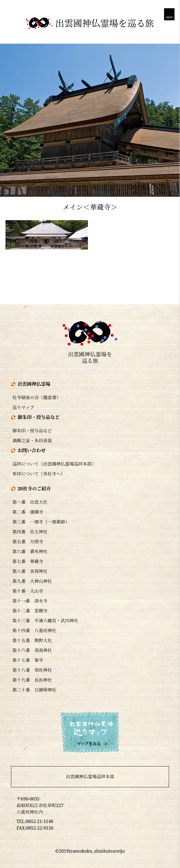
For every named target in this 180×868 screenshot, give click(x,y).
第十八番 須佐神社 (32, 670)
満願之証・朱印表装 (32, 441)
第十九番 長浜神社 (32, 680)
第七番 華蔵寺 (28, 561)
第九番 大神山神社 (32, 581)
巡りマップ (23, 407)
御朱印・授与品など (32, 431)
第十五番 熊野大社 (32, 640)
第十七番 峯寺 (28, 660)
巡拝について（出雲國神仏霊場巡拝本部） (54, 464)
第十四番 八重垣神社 (34, 631)
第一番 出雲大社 (30, 502)
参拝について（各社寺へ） (39, 474)
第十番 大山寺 (28, 591)
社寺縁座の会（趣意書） (37, 397)
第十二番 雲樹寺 (30, 611)
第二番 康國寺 (28, 512)
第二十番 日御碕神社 (34, 690)
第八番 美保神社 (30, 571)
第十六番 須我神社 (32, 650)
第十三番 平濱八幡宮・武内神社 (45, 621)
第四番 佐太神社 (30, 532)
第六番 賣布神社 (30, 551)
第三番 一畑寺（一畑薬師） (41, 522)
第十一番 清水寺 (30, 601)
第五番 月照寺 (28, 542)
